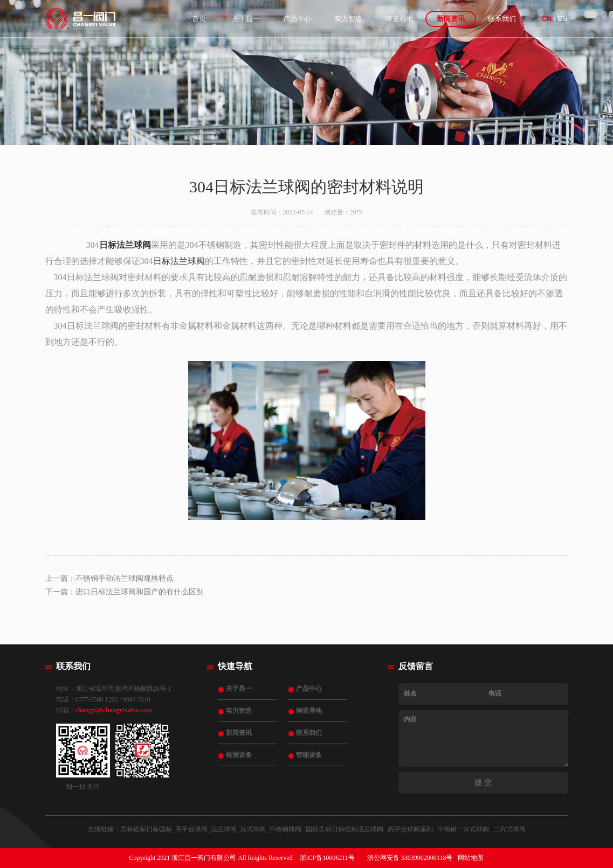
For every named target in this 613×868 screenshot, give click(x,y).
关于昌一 (246, 19)
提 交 (483, 783)
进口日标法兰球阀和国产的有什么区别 (140, 592)
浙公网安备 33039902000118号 (410, 858)
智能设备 (309, 755)
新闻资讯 (451, 19)
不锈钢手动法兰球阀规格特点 (125, 578)
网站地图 (471, 858)
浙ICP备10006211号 (327, 858)
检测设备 (239, 755)
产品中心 (297, 19)
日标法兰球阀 (125, 245)
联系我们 (502, 19)
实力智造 (348, 19)
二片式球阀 (509, 829)
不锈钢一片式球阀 (463, 829)
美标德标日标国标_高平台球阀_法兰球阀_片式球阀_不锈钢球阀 (211, 829)
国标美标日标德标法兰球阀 (345, 829)
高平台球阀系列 (410, 829)
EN (562, 19)
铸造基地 (400, 19)
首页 (199, 19)
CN (547, 19)
